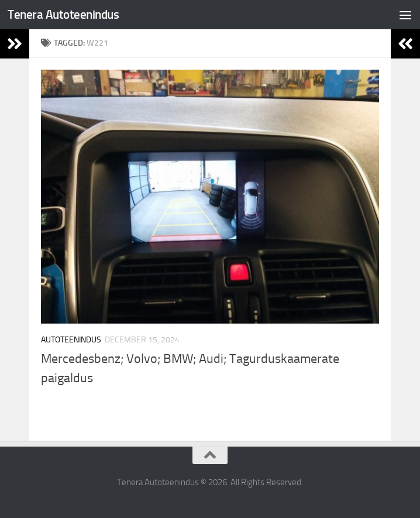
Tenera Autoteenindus (63, 14)
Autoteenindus (71, 340)
